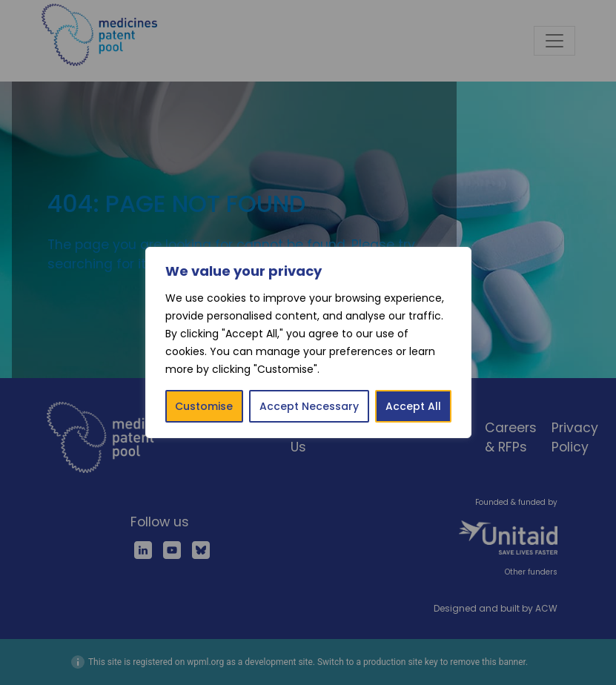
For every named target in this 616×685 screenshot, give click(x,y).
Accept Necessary (309, 406)
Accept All (413, 406)
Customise (204, 406)
